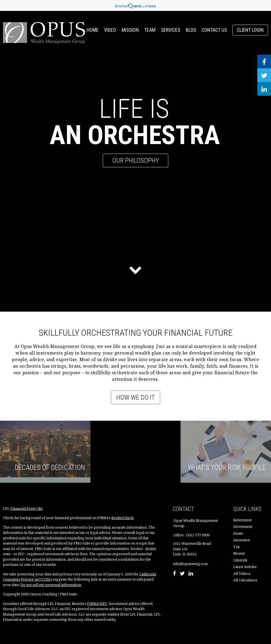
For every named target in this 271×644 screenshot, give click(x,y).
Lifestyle (240, 560)
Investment (243, 526)
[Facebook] (174, 574)
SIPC (103, 604)
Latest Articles (245, 567)
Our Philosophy (136, 160)
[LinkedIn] (191, 574)
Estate (238, 533)
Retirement (242, 520)
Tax (237, 547)
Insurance (242, 540)
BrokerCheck (123, 518)
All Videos (242, 573)
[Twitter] (182, 574)
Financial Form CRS (26, 508)
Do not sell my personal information (51, 585)
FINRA (93, 604)
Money (239, 553)
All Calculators (245, 580)
